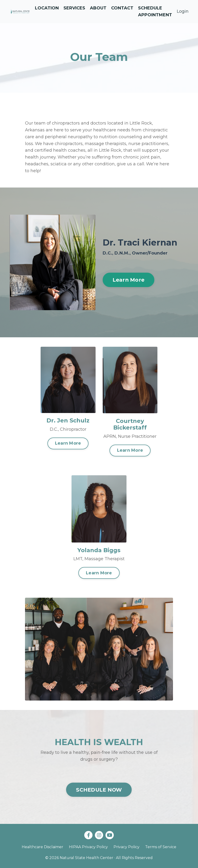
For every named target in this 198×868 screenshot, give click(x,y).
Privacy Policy (126, 847)
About (98, 8)
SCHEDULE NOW (99, 790)
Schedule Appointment (155, 11)
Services (74, 8)
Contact (122, 8)
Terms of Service (161, 847)
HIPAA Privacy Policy (88, 847)
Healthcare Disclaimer (42, 847)
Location (47, 8)
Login (183, 11)
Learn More (129, 280)
